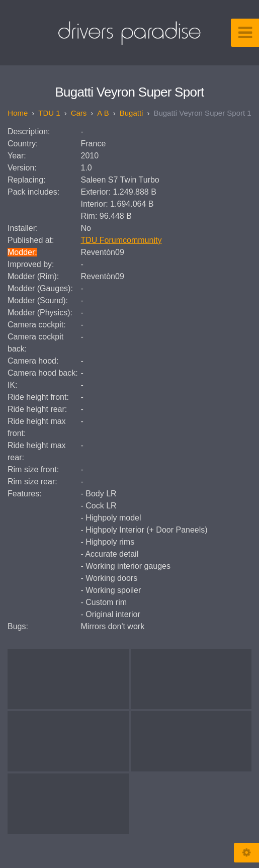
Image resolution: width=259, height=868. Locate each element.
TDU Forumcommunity (121, 240)
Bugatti (132, 113)
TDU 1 (49, 113)
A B (103, 113)
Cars (79, 113)
